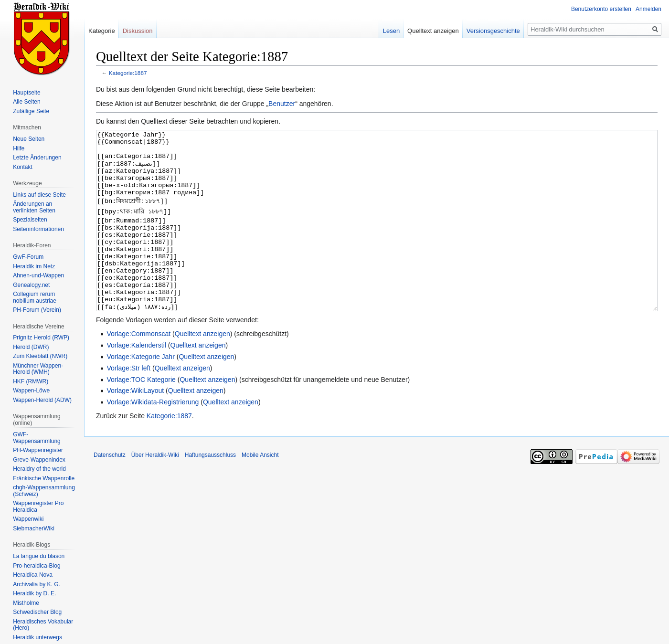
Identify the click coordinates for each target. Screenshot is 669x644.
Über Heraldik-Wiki (155, 491)
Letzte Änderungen (37, 158)
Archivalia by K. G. (37, 584)
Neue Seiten (29, 139)
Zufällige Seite (31, 111)
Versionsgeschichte (493, 31)
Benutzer (282, 104)
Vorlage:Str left (128, 404)
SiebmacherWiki (34, 528)
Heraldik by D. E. (34, 593)
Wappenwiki (28, 519)
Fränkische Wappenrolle (44, 478)
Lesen (391, 31)
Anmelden (648, 9)
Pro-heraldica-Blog (37, 566)
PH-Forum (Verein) (37, 310)
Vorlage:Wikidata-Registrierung (153, 438)
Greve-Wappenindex (39, 460)
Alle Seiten (27, 102)
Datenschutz (110, 491)
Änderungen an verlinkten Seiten (34, 207)
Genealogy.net (31, 285)
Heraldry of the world (39, 469)
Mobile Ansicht (260, 491)
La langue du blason (39, 556)
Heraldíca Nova (33, 575)
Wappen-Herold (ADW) (42, 400)
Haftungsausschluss (210, 491)
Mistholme (26, 603)
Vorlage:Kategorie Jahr (140, 392)
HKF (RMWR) (31, 381)
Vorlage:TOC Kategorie (141, 415)
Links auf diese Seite (39, 195)
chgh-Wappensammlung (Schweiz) (44, 491)
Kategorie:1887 (128, 73)
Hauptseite (27, 93)
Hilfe (19, 148)
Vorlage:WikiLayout (135, 426)
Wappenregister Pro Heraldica (38, 507)
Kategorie (102, 31)
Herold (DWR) (31, 347)
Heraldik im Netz (34, 266)
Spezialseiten (30, 220)
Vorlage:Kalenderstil (136, 381)
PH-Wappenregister (38, 450)
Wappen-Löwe (31, 391)
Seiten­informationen (38, 229)
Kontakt (23, 167)
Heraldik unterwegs (37, 637)
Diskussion (138, 31)
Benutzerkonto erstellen (601, 9)
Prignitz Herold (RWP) (41, 338)
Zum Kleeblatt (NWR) (40, 356)
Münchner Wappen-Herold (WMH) (38, 369)
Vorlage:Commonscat (138, 370)
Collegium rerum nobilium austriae (35, 297)
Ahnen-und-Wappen (38, 275)
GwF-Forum (28, 257)
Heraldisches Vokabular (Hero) (43, 625)
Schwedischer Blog (37, 612)
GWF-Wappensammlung (37, 438)
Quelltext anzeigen (202, 370)
